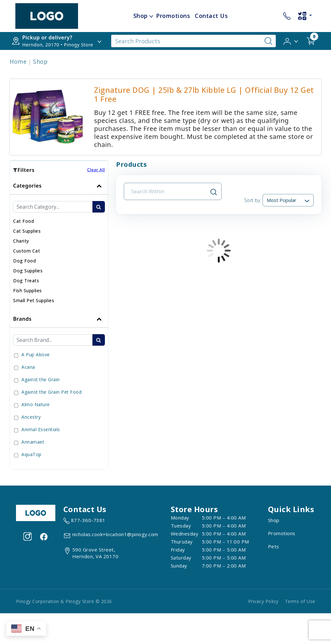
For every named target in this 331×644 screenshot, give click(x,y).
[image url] (47, 15)
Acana (28, 367)
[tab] (59, 244)
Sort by (252, 200)
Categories (27, 186)
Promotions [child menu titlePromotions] (173, 16)
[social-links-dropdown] (305, 16)
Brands (22, 319)
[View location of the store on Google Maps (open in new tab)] (91, 553)
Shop (40, 61)
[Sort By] (288, 200)
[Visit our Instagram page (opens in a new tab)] (28, 536)
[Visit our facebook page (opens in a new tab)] (43, 536)
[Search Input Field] (169, 191)
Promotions (282, 533)
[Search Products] (193, 41)
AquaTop (32, 454)
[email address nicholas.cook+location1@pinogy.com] (111, 535)
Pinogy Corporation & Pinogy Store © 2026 (64, 601)
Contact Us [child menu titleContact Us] (211, 16)
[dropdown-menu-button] (151, 16)
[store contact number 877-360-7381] (287, 16)
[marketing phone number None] (84, 521)
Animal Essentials (41, 429)
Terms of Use (300, 601)
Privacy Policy (263, 601)
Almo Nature (36, 404)
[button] (291, 41)
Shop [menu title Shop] (141, 16)
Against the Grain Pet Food (51, 392)
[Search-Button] (268, 41)
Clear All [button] (96, 170)
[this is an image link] (36, 512)
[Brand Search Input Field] (53, 340)
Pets (274, 546)
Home (18, 61)
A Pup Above (36, 354)
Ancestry (31, 417)
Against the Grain (41, 379)
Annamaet (33, 442)
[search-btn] (99, 207)
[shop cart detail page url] (311, 41)
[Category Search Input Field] (53, 207)
